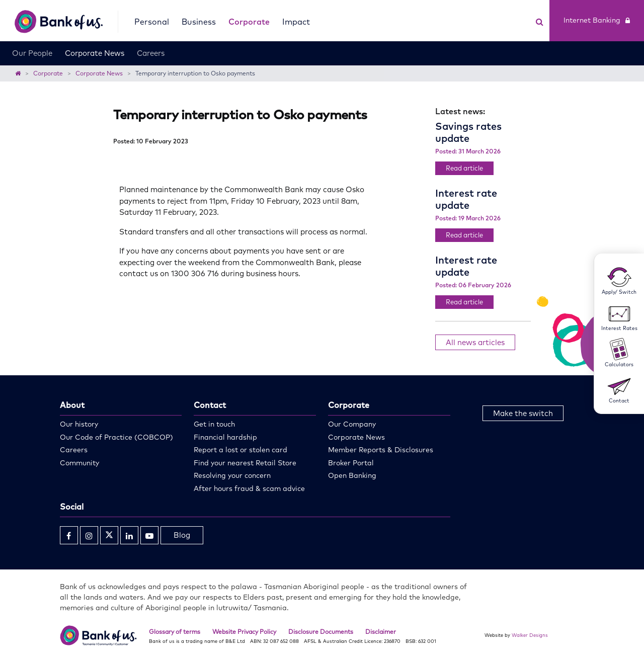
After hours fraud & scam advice (249, 488)
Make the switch (523, 413)
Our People (32, 53)
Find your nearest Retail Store (245, 463)
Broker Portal (351, 463)
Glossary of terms (175, 632)
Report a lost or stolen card (240, 450)
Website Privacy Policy (244, 632)
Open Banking (352, 475)
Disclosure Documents (321, 632)
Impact (296, 22)
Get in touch (214, 424)
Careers (151, 53)
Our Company (352, 424)
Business (199, 22)
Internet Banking (597, 20)
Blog (182, 535)
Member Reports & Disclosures (381, 450)
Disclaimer (381, 632)
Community (79, 463)
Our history (79, 424)
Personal (152, 22)
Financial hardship (225, 437)
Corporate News (95, 53)
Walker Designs (530, 635)
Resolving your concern (232, 475)
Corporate (249, 22)
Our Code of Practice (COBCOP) (116, 437)
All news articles (475, 342)
